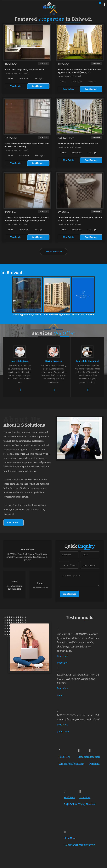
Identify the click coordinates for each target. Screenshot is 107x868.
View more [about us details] (12, 523)
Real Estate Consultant (87, 361)
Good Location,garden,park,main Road (25, 70)
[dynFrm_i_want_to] (90, 565)
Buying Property (54, 361)
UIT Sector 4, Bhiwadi (83, 315)
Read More (62, 656)
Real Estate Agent (20, 361)
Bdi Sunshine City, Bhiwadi (57, 315)
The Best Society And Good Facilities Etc (78, 144)
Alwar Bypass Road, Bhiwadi (27, 315)
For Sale (44, 63)
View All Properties (53, 252)
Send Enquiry (38, 86)
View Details (16, 86)
